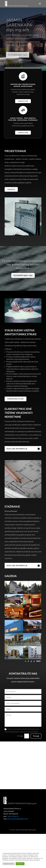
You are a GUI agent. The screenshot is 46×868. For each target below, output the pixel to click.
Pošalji (36, 752)
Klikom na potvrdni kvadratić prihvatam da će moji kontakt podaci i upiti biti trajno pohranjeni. (22, 746)
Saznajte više (23, 101)
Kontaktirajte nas (18, 55)
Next (38, 677)
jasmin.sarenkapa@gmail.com (18, 827)
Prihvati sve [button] (20, 864)
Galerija (11, 189)
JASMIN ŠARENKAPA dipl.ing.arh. (19, 26)
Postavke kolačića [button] (9, 864)
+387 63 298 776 (13, 825)
